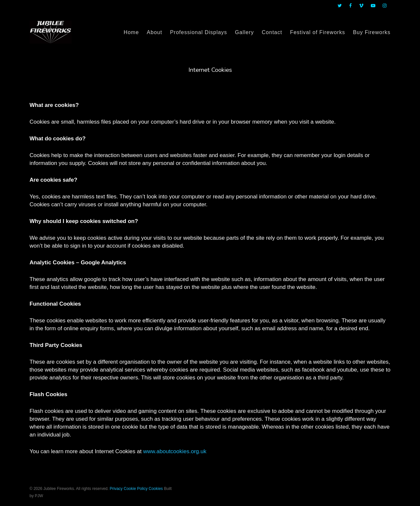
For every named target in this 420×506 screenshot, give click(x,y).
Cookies (156, 489)
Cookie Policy (136, 489)
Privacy (116, 489)
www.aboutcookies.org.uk (175, 451)
